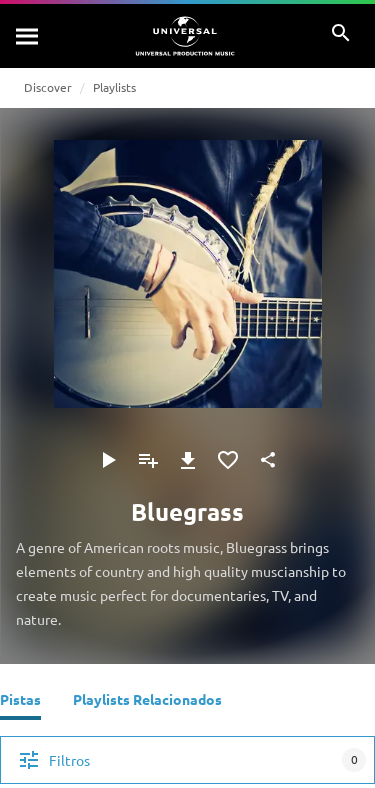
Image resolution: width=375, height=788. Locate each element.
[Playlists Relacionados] (147, 702)
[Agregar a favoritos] (228, 460)
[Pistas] (20, 702)
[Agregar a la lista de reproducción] (148, 460)
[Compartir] (268, 460)
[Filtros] (187, 760)
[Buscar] (28, 36)
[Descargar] (188, 460)
